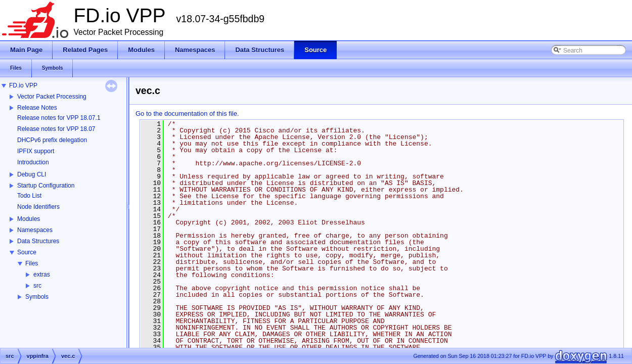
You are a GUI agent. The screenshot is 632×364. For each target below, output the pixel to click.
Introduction (33, 162)
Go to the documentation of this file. (187, 113)
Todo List (29, 196)
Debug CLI (32, 174)
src (37, 286)
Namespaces (35, 230)
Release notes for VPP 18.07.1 (59, 118)
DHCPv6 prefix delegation (52, 140)
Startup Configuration (46, 186)
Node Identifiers (38, 207)
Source (27, 252)
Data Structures (38, 241)
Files (32, 263)
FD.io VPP (23, 85)
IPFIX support (36, 151)
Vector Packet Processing (52, 97)
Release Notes (37, 108)
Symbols (37, 297)
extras (42, 275)
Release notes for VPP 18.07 (56, 129)
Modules (29, 219)
